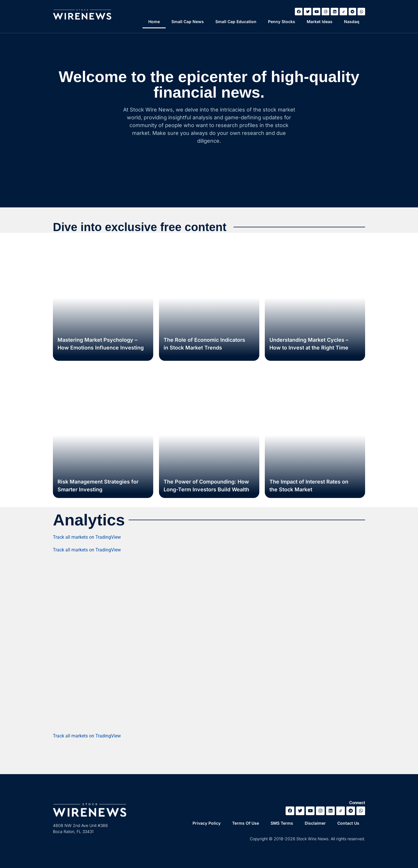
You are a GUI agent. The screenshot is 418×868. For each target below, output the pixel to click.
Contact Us (348, 823)
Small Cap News (188, 22)
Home (154, 22)
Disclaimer (315, 823)
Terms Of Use (246, 823)
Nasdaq (352, 22)
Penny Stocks (282, 22)
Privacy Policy (207, 823)
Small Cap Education (236, 22)
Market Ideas (320, 22)
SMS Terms (282, 823)
